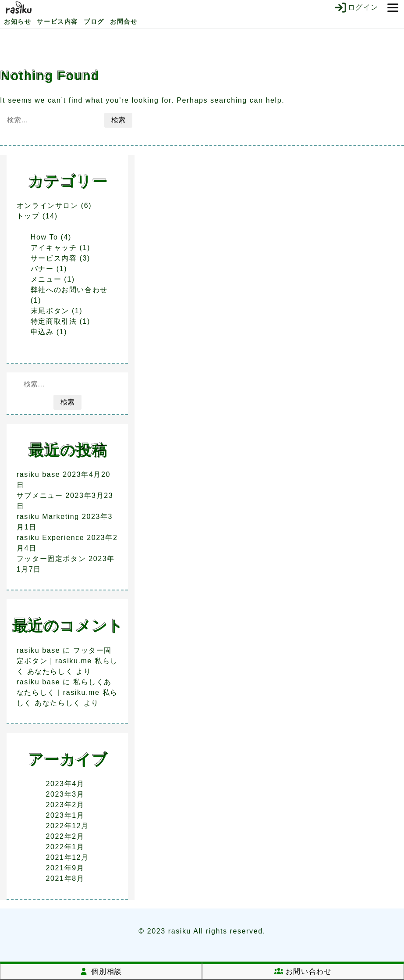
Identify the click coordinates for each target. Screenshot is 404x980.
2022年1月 (65, 847)
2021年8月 (65, 878)
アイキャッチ (54, 248)
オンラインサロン (48, 206)
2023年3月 (65, 794)
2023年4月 (65, 784)
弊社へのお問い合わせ (69, 290)
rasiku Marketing (48, 517)
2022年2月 (65, 836)
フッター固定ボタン (51, 559)
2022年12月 (67, 826)
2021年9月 (65, 868)
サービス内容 (57, 21)
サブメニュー (40, 495)
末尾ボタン (50, 311)
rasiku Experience (50, 538)
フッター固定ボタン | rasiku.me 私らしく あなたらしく (67, 661)
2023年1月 (65, 815)
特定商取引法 (54, 321)
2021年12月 (67, 857)
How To (44, 237)
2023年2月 (65, 805)
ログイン (356, 7)
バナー (42, 269)
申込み (42, 332)
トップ (28, 216)
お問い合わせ (303, 971)
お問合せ (124, 21)
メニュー (46, 279)
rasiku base (38, 474)
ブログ (94, 21)
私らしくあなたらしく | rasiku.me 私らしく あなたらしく (67, 692)
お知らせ (18, 21)
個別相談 (101, 971)
